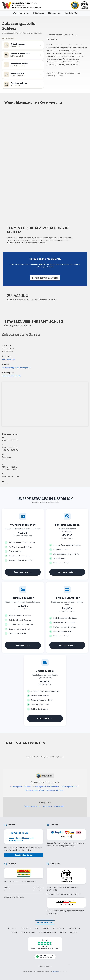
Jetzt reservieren (23, 572)
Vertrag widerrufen (45, 922)
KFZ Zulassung (38, 13)
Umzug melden (45, 718)
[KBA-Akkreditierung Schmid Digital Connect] (45, 957)
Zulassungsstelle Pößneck (20, 787)
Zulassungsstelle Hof (70, 787)
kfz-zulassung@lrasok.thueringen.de (16, 368)
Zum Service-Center (24, 855)
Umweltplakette (71, 13)
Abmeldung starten (67, 572)
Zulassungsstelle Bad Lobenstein (46, 787)
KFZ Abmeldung (54, 13)
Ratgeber (73, 932)
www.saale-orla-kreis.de (11, 376)
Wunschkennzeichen (21, 13)
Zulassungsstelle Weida (34, 790)
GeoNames (55, 972)
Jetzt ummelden (67, 645)
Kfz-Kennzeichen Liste (48, 932)
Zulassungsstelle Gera (54, 790)
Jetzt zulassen (23, 645)
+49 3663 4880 (8, 359)
